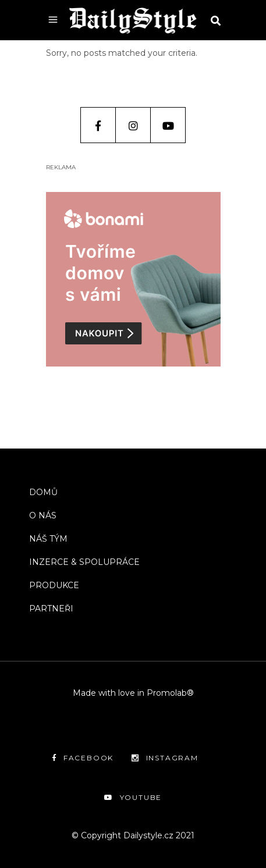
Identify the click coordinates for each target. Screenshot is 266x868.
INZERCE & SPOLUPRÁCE (84, 562)
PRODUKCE (54, 585)
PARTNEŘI (51, 609)
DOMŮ (43, 492)
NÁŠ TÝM (48, 539)
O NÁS (43, 515)
